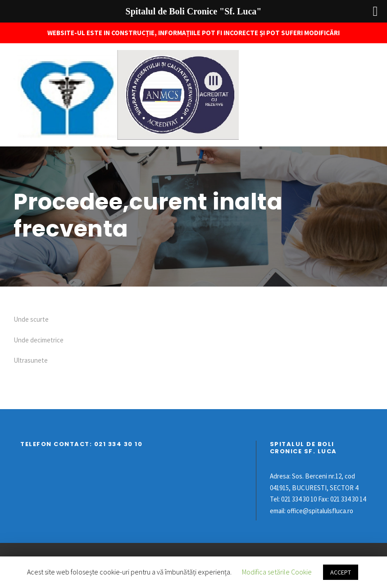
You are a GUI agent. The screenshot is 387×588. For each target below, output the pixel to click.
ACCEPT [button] (341, 572)
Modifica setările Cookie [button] (277, 572)
